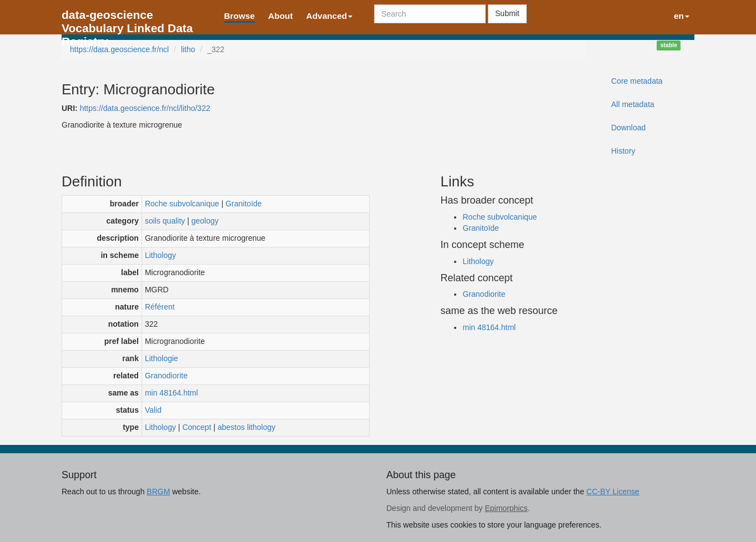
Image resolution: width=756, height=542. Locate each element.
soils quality (165, 221)
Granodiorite (166, 376)
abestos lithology (246, 427)
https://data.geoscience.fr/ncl (119, 49)
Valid (153, 410)
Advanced (330, 16)
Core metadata (637, 81)
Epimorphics (506, 508)
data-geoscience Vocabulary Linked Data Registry (127, 18)
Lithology (160, 255)
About (280, 16)
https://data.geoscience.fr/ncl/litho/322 (145, 108)
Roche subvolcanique (182, 204)
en (682, 16)
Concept (196, 427)
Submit (507, 13)
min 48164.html (172, 393)
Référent (160, 307)
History (623, 151)
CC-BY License (613, 492)
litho (188, 49)
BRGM (158, 492)
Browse (240, 16)
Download (628, 128)
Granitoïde (243, 204)
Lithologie (162, 358)
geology (205, 221)
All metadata (633, 104)
